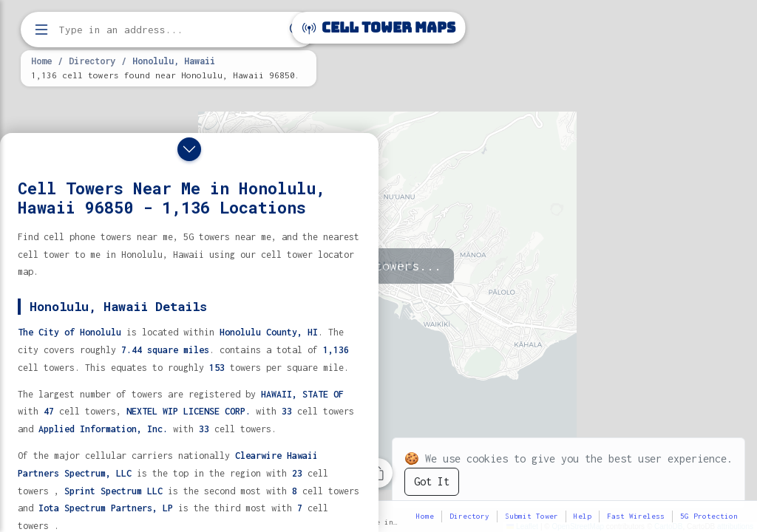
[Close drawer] (189, 149)
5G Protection (709, 516)
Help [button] (583, 516)
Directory (92, 61)
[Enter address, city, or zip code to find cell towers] (170, 30)
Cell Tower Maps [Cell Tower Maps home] (379, 28)
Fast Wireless (636, 516)
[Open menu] (41, 30)
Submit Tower (532, 516)
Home (41, 61)
